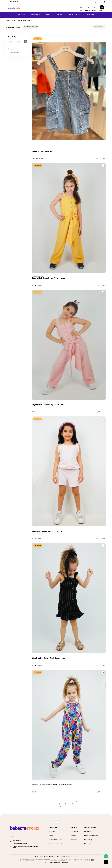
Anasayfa (8, 20)
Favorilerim (74, 840)
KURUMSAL (53, 827)
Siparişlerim (75, 831)
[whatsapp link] (106, 856)
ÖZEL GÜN (59, 15)
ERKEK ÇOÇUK (35, 15)
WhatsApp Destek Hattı (91, 844)
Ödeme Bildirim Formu (56, 840)
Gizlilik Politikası (89, 831)
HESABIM (74, 827)
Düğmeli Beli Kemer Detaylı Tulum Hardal (49, 278)
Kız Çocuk (14, 20)
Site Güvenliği (88, 840)
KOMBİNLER (90, 15)
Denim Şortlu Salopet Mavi (43, 151)
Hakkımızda (53, 831)
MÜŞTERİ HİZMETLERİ (92, 827)
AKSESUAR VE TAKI (75, 15)
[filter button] (25, 41)
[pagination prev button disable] (65, 804)
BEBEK (48, 15)
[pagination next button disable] (73, 804)
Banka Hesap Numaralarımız (57, 844)
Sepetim (74, 836)
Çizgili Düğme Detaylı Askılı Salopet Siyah (49, 658)
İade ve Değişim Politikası (91, 836)
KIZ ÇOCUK (22, 15)
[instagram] (56, 821)
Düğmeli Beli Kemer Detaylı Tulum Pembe (49, 405)
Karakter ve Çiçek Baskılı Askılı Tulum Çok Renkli (52, 785)
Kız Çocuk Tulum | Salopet (24, 20)
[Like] (103, 39)
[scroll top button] (106, 862)
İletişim (51, 836)
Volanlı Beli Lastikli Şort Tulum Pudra (47, 531)
